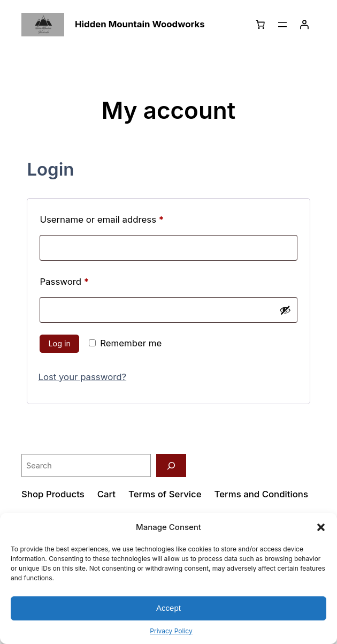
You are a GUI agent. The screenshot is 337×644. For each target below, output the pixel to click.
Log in (59, 343)
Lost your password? (82, 377)
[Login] (304, 25)
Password (83, 280)
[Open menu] (282, 25)
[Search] (171, 465)
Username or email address (120, 218)
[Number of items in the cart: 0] (261, 25)
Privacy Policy (171, 631)
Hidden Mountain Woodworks (140, 24)
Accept (168, 608)
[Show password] (285, 310)
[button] (321, 527)
